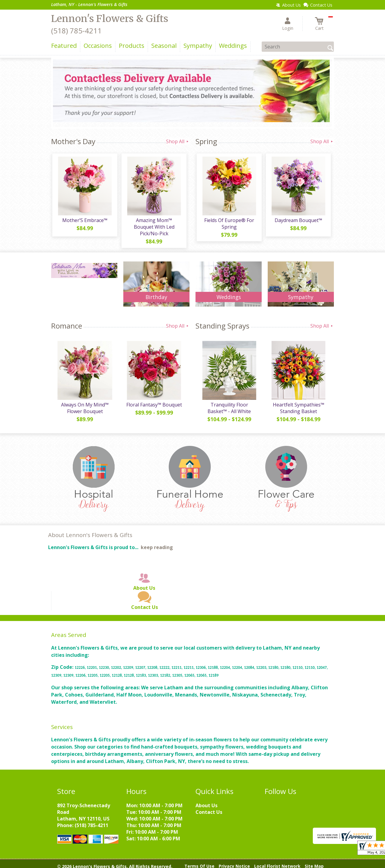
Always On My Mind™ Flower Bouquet (84, 404)
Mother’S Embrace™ (84, 221)
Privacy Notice (234, 862)
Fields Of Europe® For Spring (229, 225)
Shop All (178, 141)
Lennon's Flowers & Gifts (110, 19)
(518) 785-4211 (76, 31)
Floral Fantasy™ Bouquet (154, 400)
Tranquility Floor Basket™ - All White (229, 404)
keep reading (157, 543)
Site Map (314, 862)
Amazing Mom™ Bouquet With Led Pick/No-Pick (154, 225)
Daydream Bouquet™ (298, 221)
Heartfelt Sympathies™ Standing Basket (298, 404)
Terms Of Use (199, 862)
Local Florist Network (277, 862)
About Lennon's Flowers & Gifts (90, 531)
